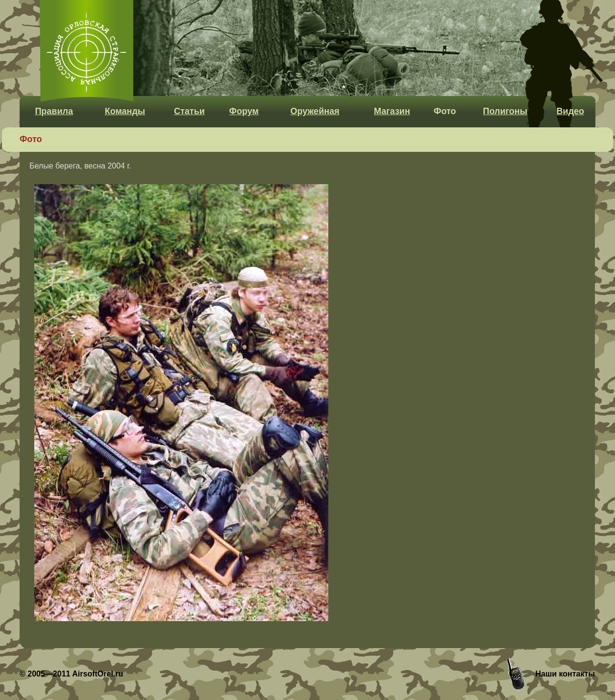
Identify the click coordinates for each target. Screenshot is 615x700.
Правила (54, 111)
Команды (125, 111)
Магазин (392, 111)
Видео (571, 111)
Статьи (189, 111)
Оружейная (315, 111)
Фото (445, 111)
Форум (244, 111)
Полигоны (505, 111)
